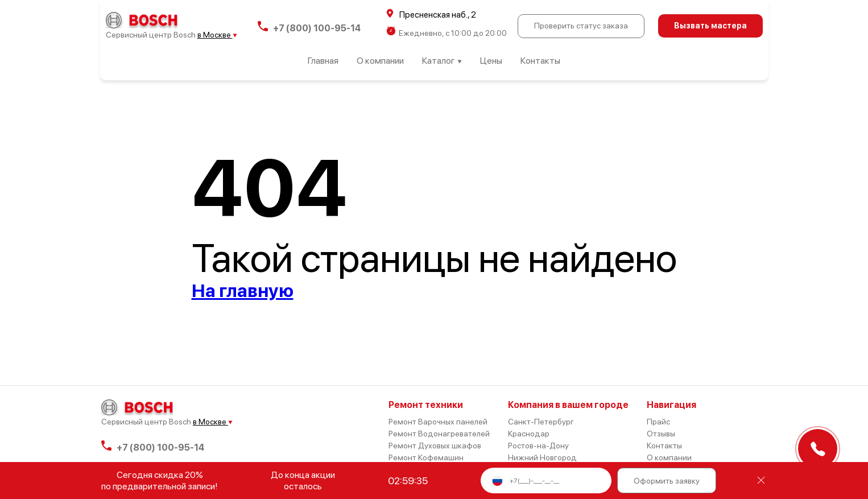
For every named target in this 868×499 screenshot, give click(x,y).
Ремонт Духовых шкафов (435, 446)
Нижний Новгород (542, 457)
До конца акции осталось (303, 481)
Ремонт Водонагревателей (439, 434)
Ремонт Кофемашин (426, 457)
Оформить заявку (667, 481)
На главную (243, 291)
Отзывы (661, 434)
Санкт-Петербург (541, 422)
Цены (491, 61)
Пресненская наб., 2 (431, 14)
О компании (380, 61)
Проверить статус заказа (581, 26)
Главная (323, 61)
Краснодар (529, 434)
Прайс (658, 422)
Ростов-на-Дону (538, 446)
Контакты (540, 61)
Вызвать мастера (710, 26)
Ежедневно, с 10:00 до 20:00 (447, 32)
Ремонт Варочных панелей (438, 422)
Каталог (442, 61)
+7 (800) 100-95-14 (309, 26)
